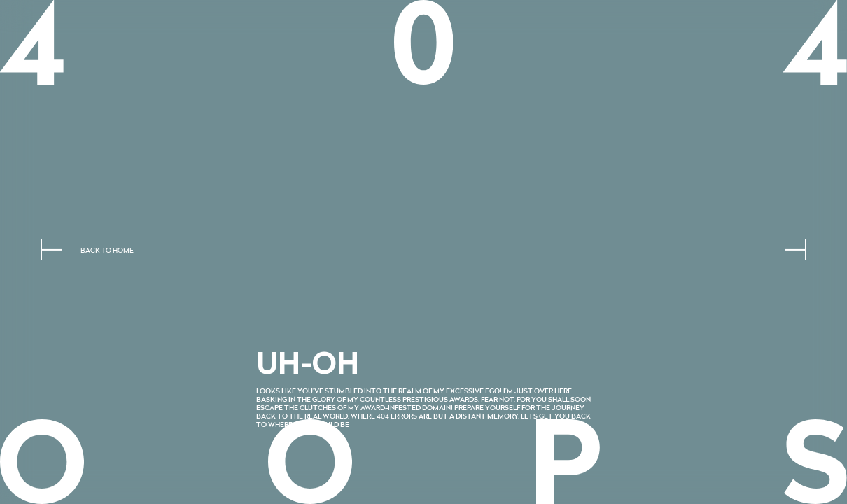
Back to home (107, 251)
